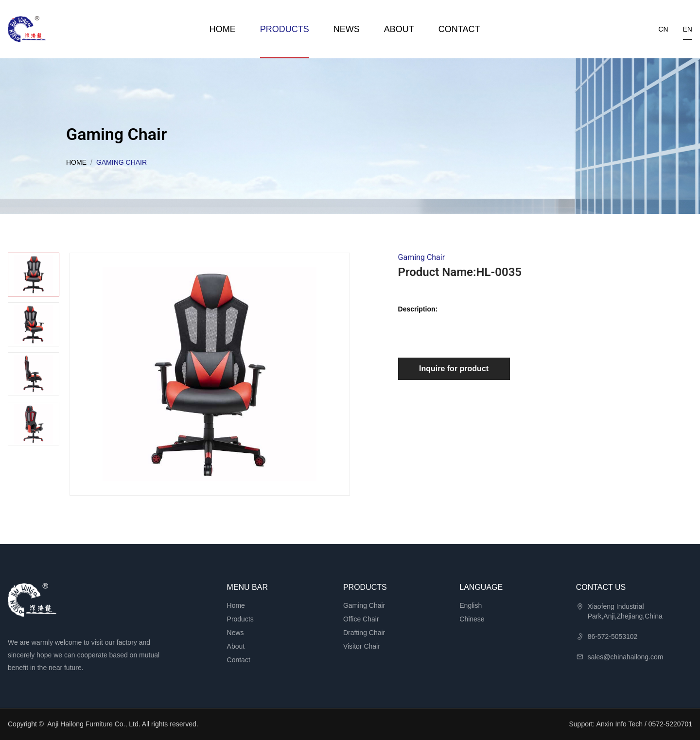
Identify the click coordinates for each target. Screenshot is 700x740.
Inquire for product (454, 369)
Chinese (472, 619)
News (347, 29)
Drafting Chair (364, 633)
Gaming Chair (364, 605)
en (688, 29)
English (471, 605)
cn (663, 29)
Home (223, 29)
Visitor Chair (362, 646)
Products (285, 29)
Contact (459, 29)
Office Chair (361, 619)
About (399, 29)
